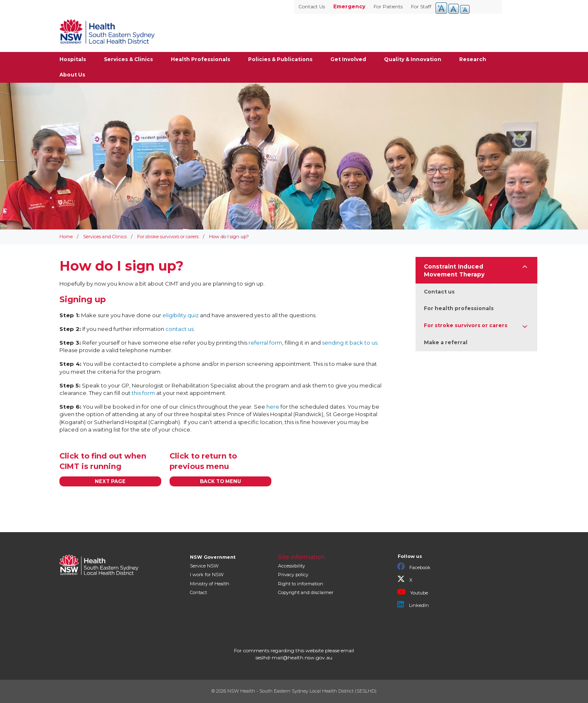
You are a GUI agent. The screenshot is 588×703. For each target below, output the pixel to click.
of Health (210, 584)
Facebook (414, 567)
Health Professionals (201, 59)
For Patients (388, 6)
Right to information (301, 584)
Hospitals (73, 59)
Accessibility (292, 566)
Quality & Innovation (413, 59)
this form (144, 393)
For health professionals (459, 308)
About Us (72, 75)
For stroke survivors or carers (168, 237)
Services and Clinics (105, 237)
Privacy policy (293, 575)
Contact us (439, 292)
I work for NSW (207, 575)
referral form (265, 343)
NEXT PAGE (110, 481)
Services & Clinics (128, 59)
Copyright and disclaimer (306, 592)
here (273, 407)
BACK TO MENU (220, 481)
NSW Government (213, 557)
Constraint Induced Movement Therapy (454, 270)
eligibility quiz (181, 315)
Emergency (349, 6)
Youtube (413, 592)
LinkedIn (413, 604)
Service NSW (204, 566)
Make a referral (446, 342)
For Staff (421, 6)
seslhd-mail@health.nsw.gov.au (294, 657)
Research (473, 59)
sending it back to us (350, 343)
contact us (180, 329)
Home (66, 237)
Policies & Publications (280, 59)
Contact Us (312, 6)
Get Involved (348, 59)
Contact (198, 592)
